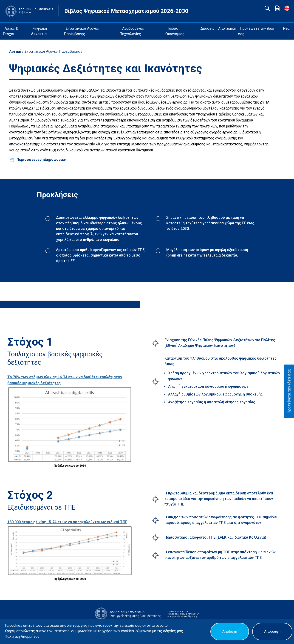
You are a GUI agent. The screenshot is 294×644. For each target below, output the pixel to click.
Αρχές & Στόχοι (10, 31)
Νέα (286, 28)
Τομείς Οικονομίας (175, 31)
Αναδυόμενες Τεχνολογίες (132, 31)
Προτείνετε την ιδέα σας (256, 31)
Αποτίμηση (227, 28)
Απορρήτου (30, 637)
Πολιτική (13, 637)
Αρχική (16, 51)
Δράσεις (208, 28)
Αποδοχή (230, 631)
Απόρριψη (272, 631)
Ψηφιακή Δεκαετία (39, 31)
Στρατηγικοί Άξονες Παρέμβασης (81, 31)
